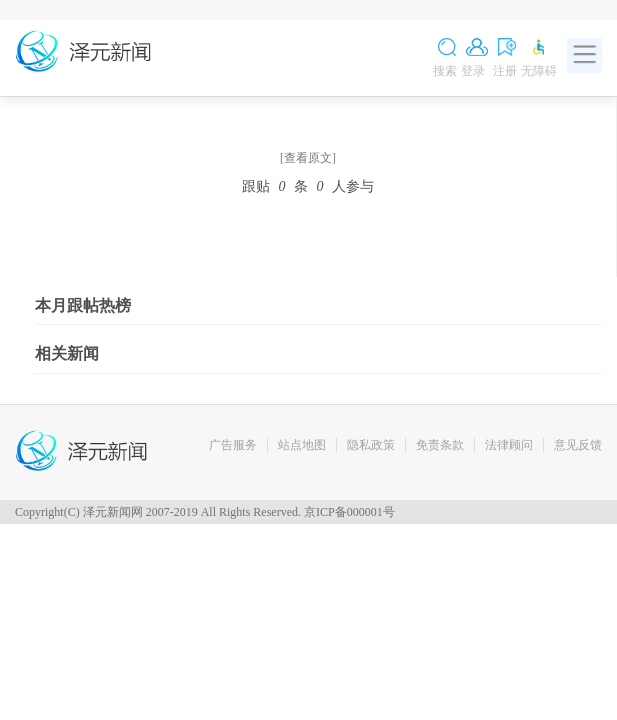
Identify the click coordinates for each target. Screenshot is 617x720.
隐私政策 (371, 445)
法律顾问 (509, 445)
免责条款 (440, 445)
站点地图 (302, 445)
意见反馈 (578, 445)
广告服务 (233, 445)
